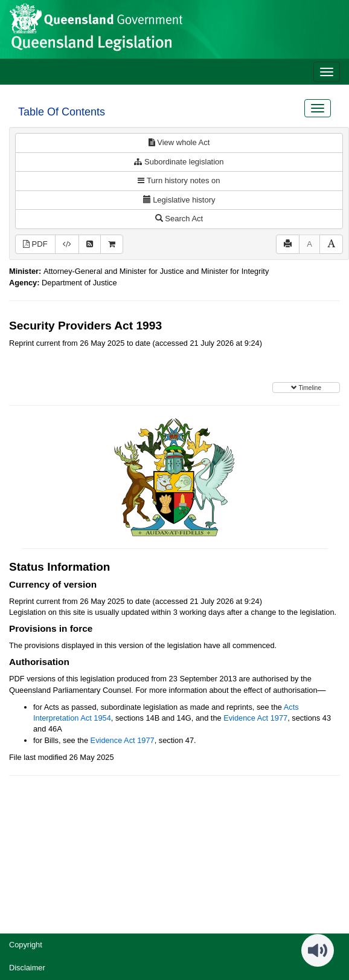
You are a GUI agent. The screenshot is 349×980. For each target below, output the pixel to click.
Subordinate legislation (179, 162)
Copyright (26, 945)
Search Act (179, 219)
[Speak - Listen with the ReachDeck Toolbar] (318, 950)
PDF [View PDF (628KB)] (35, 244)
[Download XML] (67, 245)
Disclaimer (27, 968)
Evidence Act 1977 (255, 718)
